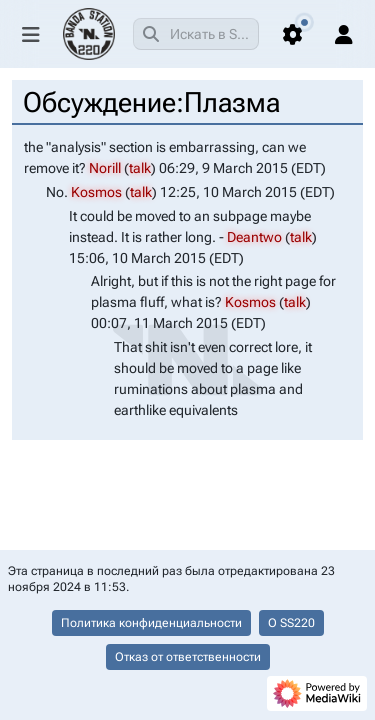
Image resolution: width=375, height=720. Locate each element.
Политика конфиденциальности (151, 623)
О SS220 (291, 623)
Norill (105, 168)
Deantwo (254, 236)
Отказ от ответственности (188, 657)
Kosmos (96, 192)
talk (140, 168)
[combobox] (196, 34)
